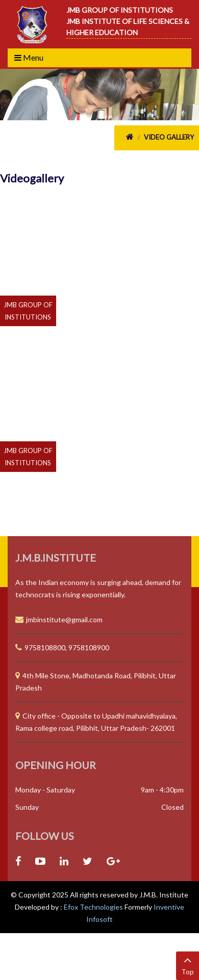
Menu (29, 57)
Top (188, 965)
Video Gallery (169, 137)
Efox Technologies (94, 907)
